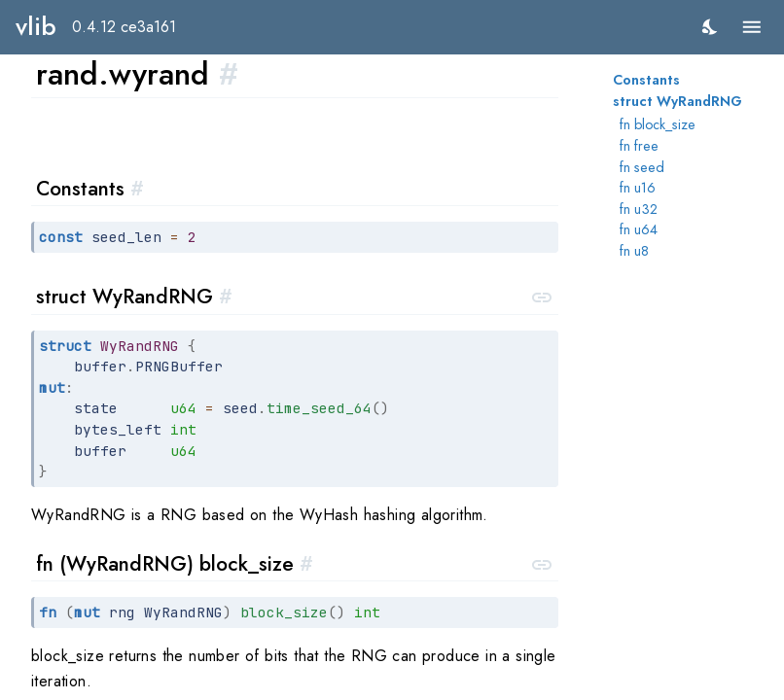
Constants (646, 80)
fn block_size (658, 124)
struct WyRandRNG (677, 101)
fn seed (642, 167)
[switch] (711, 27)
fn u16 (638, 188)
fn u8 (634, 251)
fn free (639, 146)
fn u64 (639, 229)
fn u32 (639, 209)
